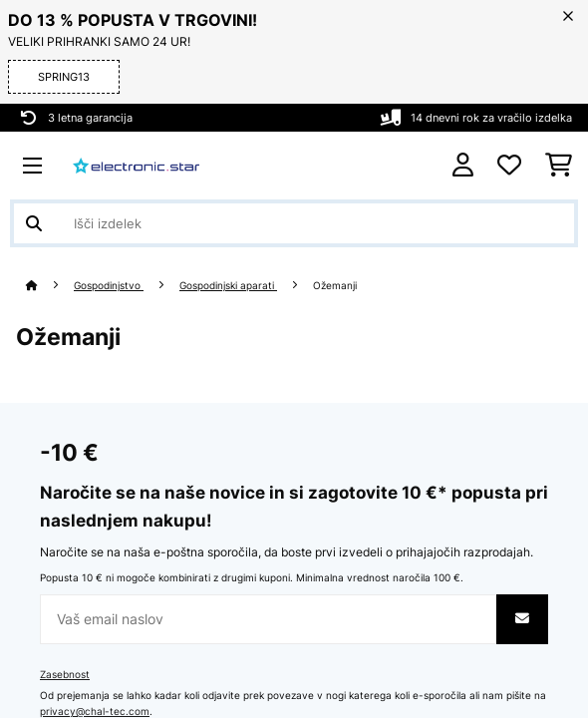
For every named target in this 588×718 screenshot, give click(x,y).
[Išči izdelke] (294, 223)
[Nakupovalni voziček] (559, 166)
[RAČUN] (463, 165)
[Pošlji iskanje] (34, 223)
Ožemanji (336, 286)
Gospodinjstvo (109, 286)
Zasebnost (65, 675)
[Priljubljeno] (509, 166)
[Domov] (50, 286)
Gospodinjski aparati (228, 286)
